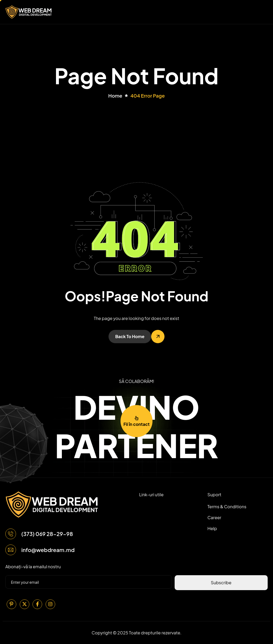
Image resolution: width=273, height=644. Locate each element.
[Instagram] (50, 604)
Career (214, 517)
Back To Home (130, 336)
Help (212, 528)
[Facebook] (37, 604)
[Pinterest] (11, 604)
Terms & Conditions (227, 507)
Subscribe (221, 583)
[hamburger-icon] (263, 12)
